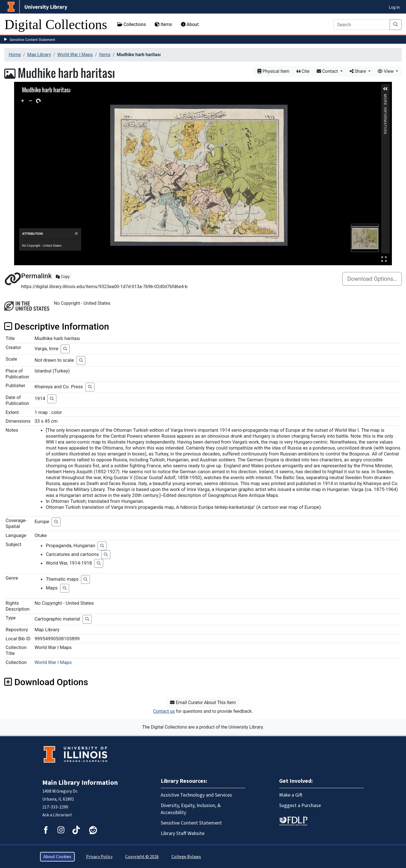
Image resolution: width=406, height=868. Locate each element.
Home (15, 55)
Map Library (39, 55)
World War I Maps (75, 55)
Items (163, 24)
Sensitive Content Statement (32, 40)
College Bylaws (186, 857)
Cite (303, 71)
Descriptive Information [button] (57, 326)
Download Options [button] (46, 682)
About (190, 24)
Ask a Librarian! (57, 815)
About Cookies (57, 857)
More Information (385, 96)
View (386, 71)
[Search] (362, 25)
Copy (63, 277)
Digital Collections (56, 24)
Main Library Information (80, 783)
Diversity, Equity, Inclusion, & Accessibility (191, 809)
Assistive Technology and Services (196, 795)
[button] (385, 89)
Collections (132, 24)
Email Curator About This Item (203, 702)
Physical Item (273, 71)
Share (358, 71)
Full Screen (384, 259)
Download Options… (372, 279)
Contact (328, 71)
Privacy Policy (99, 857)
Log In (394, 7)
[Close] (76, 234)
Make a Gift (291, 795)
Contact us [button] (164, 711)
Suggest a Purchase (300, 805)
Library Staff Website (183, 833)
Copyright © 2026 (142, 857)
